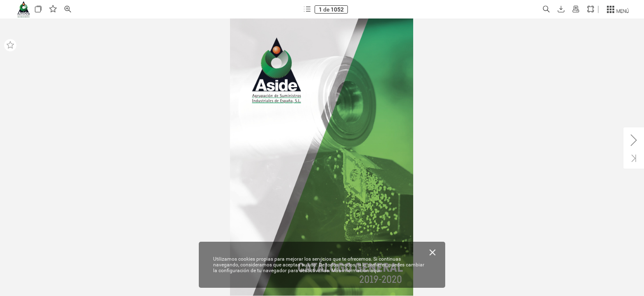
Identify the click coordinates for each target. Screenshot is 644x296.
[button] (38, 9)
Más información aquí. (356, 271)
